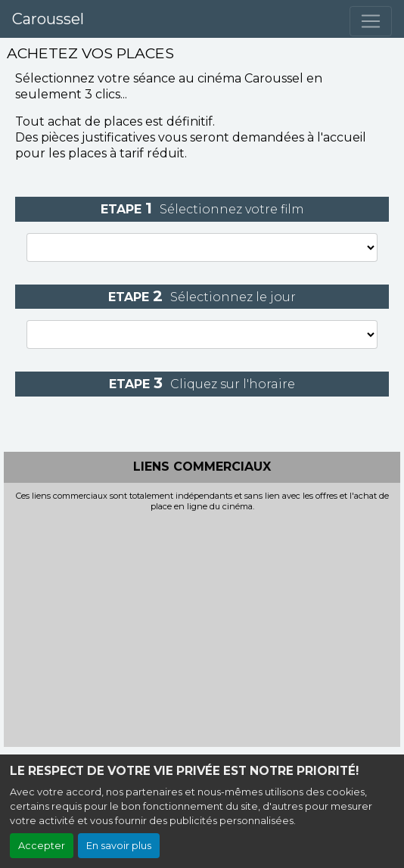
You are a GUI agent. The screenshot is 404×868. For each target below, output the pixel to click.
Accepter (42, 846)
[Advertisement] (202, 625)
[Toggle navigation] (371, 21)
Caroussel (48, 19)
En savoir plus (119, 846)
